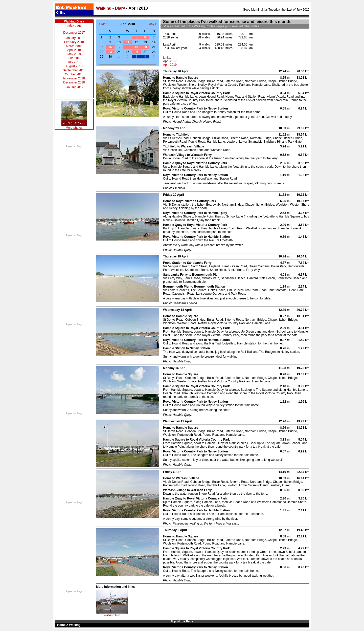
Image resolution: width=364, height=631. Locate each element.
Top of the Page (74, 146)
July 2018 (74, 62)
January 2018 (74, 38)
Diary (120, 8)
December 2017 (74, 33)
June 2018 (74, 58)
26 (136, 52)
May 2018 (74, 54)
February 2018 (74, 42)
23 (110, 52)
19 (136, 47)
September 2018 (74, 70)
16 (110, 47)
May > (153, 24)
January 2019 (74, 87)
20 (145, 47)
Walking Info (112, 615)
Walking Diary (74, 21)
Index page (74, 26)
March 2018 (74, 46)
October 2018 (74, 74)
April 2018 (74, 50)
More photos (74, 128)
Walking (104, 8)
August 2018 (74, 66)
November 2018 (74, 78)
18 (128, 47)
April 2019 (170, 65)
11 (128, 42)
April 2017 (170, 61)
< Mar (103, 24)
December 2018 (74, 82)
